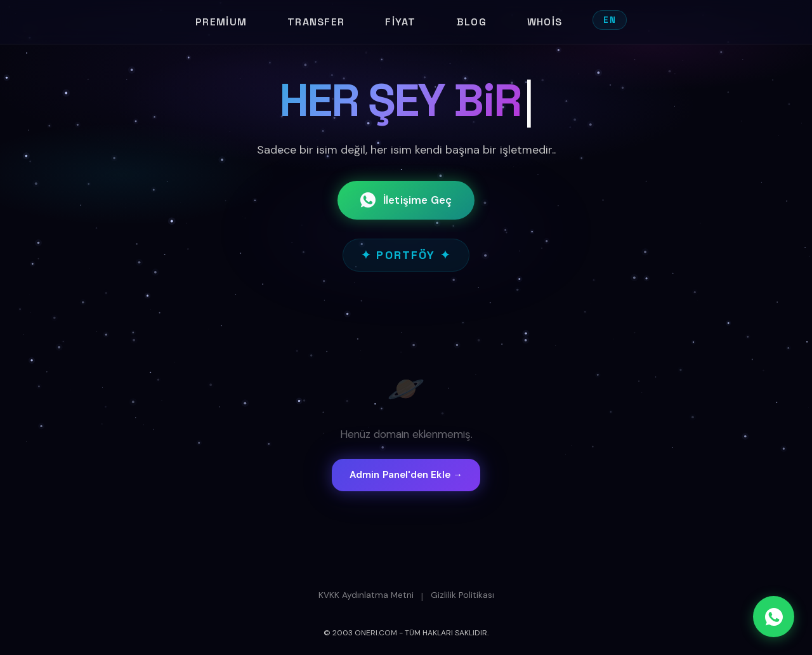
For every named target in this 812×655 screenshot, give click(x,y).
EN (610, 20)
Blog (472, 22)
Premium (221, 22)
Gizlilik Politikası (462, 595)
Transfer (316, 22)
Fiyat (400, 22)
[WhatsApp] (774, 617)
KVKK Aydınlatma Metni (366, 595)
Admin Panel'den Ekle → (406, 475)
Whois (545, 22)
